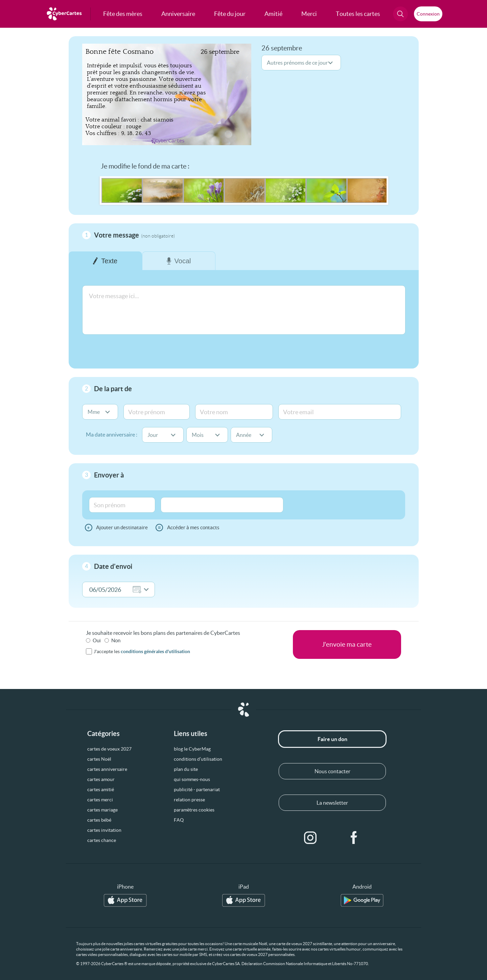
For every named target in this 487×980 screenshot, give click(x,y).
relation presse (189, 800)
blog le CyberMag (192, 749)
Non (116, 640)
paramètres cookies (194, 810)
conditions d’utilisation (198, 759)
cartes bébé (99, 820)
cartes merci (100, 800)
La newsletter (332, 803)
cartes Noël (99, 759)
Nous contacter (332, 771)
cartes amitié (101, 789)
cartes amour (101, 779)
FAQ (179, 820)
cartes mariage (102, 810)
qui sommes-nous (192, 779)
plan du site (186, 769)
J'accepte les (142, 651)
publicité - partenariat (197, 789)
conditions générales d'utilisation (155, 651)
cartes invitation (104, 830)
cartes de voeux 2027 (109, 749)
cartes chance (102, 840)
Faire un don (332, 739)
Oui (97, 640)
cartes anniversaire (107, 769)
